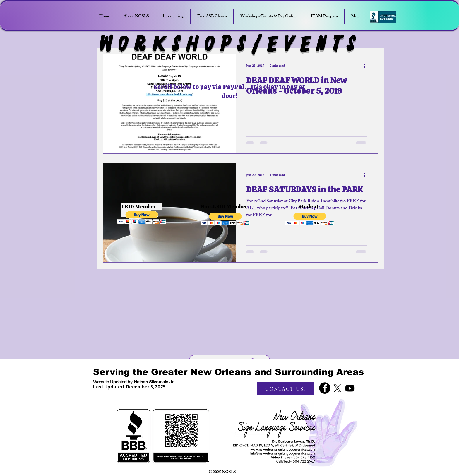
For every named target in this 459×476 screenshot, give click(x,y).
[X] (337, 388)
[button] (142, 218)
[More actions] (366, 66)
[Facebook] (325, 388)
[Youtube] (350, 388)
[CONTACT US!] (285, 388)
